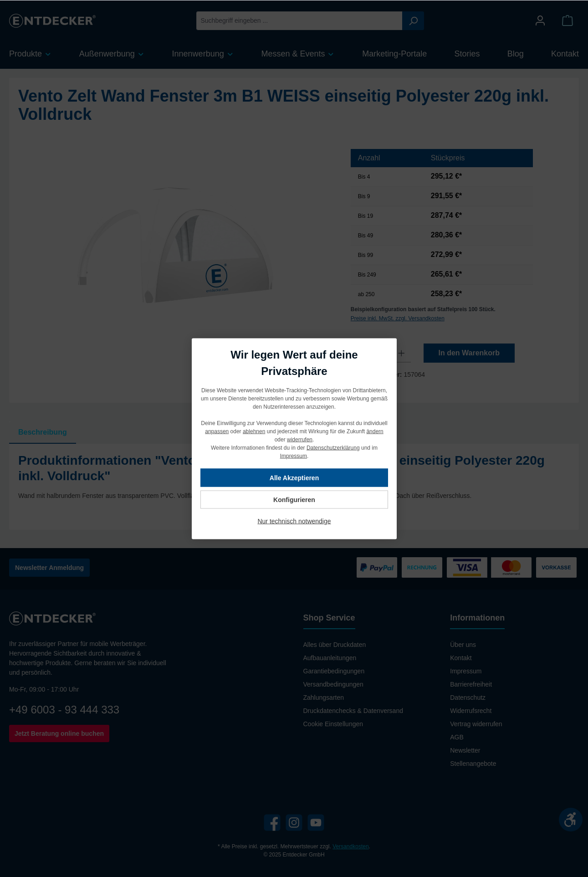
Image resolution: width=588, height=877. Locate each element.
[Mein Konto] (540, 21)
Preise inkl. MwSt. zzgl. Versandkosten (398, 318)
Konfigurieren (294, 499)
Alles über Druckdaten (335, 645)
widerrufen (299, 439)
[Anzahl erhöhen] (401, 353)
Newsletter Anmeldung (49, 568)
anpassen (217, 431)
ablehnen (253, 431)
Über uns (463, 645)
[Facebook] (272, 823)
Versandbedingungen (333, 684)
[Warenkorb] (568, 21)
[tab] (43, 432)
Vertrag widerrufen (476, 724)
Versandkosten (350, 846)
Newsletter (465, 750)
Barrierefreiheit (471, 684)
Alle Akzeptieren (294, 477)
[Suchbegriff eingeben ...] (299, 21)
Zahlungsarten (324, 697)
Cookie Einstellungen (333, 724)
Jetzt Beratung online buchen (59, 733)
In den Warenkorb (469, 353)
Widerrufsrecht (471, 711)
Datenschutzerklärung (333, 447)
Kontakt (461, 658)
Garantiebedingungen (334, 671)
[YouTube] (316, 823)
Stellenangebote (473, 764)
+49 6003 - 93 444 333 (64, 710)
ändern (375, 431)
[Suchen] (413, 21)
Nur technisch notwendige (294, 521)
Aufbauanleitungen (330, 658)
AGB (457, 737)
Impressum (466, 671)
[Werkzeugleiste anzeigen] (571, 820)
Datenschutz (468, 697)
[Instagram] (294, 823)
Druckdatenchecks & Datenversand (353, 711)
